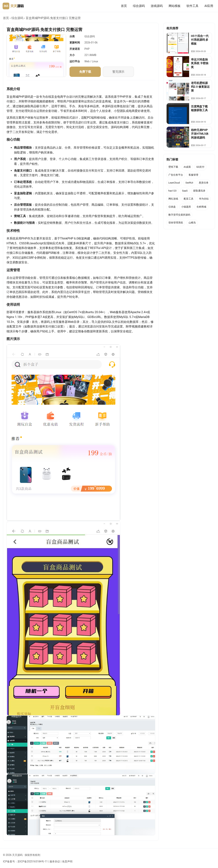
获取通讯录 (199, 191)
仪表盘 (172, 207)
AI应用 (209, 6)
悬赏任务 (204, 183)
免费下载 (85, 72)
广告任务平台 (176, 175)
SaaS (185, 191)
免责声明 (67, 861)
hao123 (173, 191)
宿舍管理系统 (176, 223)
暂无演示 (118, 72)
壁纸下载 (173, 167)
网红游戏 (173, 199)
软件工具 (192, 6)
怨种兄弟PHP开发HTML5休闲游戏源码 (200, 134)
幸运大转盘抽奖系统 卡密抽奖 (200, 63)
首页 (124, 6)
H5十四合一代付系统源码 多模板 (200, 40)
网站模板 (175, 6)
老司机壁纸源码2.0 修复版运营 (200, 87)
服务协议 (55, 861)
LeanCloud (174, 183)
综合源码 (139, 6)
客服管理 (193, 175)
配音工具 (189, 199)
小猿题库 (186, 207)
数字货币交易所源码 (179, 215)
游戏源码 (157, 6)
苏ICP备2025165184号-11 (33, 861)
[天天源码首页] (13, 6)
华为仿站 (204, 199)
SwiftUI (189, 183)
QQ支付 (200, 167)
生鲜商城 (201, 207)
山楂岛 (192, 223)
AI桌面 (187, 167)
